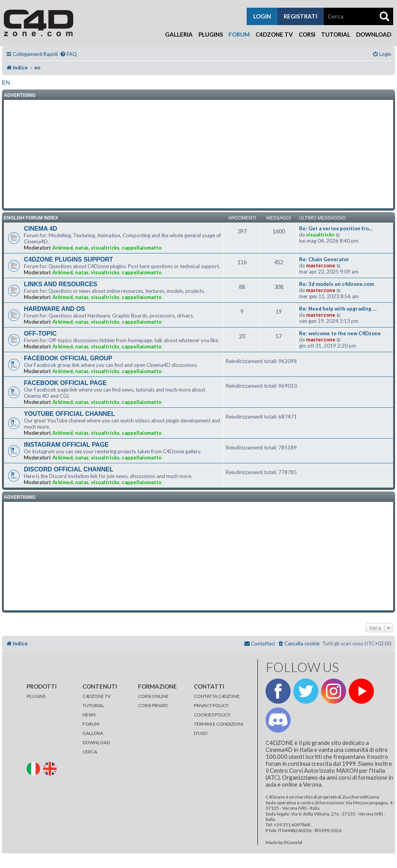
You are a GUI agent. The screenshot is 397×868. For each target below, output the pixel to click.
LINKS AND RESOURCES (61, 284)
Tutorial (336, 34)
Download (374, 34)
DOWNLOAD (96, 742)
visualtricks (105, 248)
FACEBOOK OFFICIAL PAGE (65, 383)
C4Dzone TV (274, 34)
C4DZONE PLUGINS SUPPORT (68, 259)
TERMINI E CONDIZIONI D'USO (219, 729)
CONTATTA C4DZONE (217, 696)
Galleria (179, 34)
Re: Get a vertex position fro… (336, 228)
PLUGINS (36, 696)
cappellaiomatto (142, 248)
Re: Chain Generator (324, 259)
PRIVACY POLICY (211, 705)
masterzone (321, 265)
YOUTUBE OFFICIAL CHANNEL (69, 414)
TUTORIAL (93, 705)
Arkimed (63, 248)
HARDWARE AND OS (55, 309)
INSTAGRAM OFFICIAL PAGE (66, 445)
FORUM (91, 724)
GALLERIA (93, 733)
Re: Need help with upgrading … (338, 309)
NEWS (89, 715)
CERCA (90, 752)
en (6, 82)
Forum (239, 34)
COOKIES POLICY (212, 715)
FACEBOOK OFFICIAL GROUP (68, 358)
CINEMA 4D (40, 229)
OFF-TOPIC (40, 334)
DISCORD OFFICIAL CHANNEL (69, 469)
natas (82, 248)
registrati (300, 16)
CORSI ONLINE (153, 696)
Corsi (307, 34)
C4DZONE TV (97, 696)
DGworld (293, 843)
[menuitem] (68, 54)
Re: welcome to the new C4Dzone (340, 333)
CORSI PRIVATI (153, 705)
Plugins (211, 34)
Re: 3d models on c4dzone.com (336, 284)
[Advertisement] (198, 154)
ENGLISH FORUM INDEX (31, 218)
